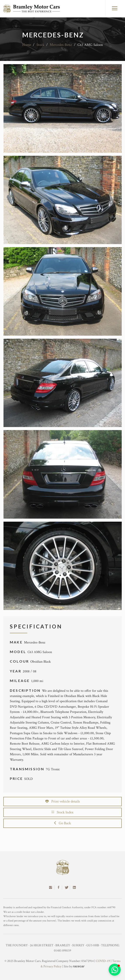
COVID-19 (103, 961)
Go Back (62, 823)
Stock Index (63, 812)
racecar (79, 966)
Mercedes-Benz (61, 45)
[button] (115, 970)
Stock (40, 45)
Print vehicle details (63, 801)
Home (27, 45)
